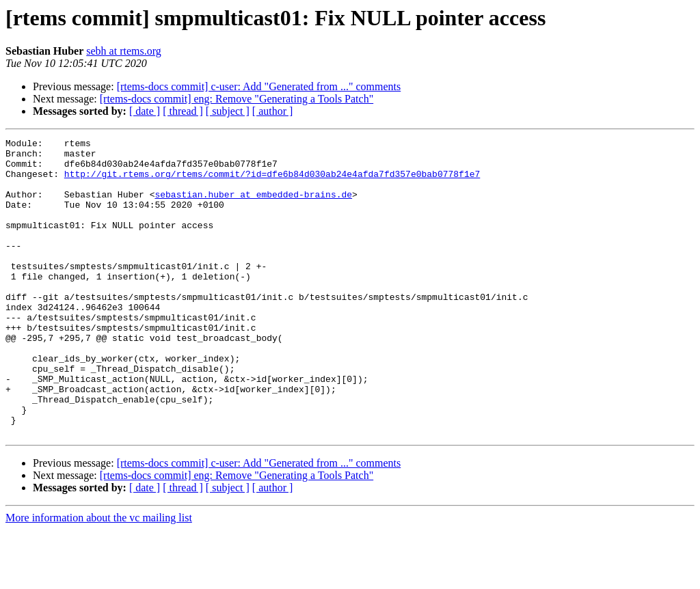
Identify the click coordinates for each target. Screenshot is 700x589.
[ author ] (273, 111)
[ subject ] (228, 111)
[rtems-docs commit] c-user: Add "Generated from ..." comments (259, 86)
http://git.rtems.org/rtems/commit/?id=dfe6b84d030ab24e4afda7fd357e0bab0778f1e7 (272, 182)
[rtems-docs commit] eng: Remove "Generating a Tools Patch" (237, 99)
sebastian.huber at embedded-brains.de (253, 206)
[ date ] (145, 111)
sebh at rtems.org (123, 51)
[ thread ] (183, 111)
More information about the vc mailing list (99, 577)
